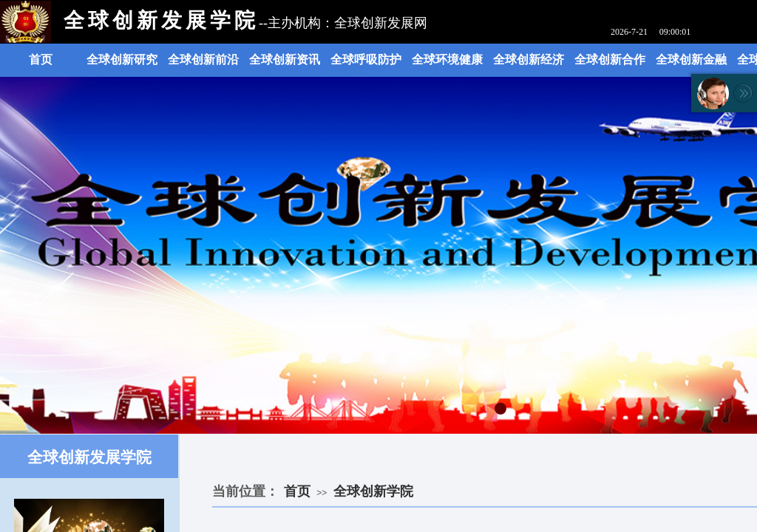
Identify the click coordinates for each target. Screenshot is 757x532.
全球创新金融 (691, 59)
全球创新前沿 (203, 59)
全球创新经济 (529, 59)
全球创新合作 (610, 59)
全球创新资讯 (285, 59)
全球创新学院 (373, 491)
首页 (41, 59)
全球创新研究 (122, 59)
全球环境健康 (447, 59)
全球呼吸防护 (366, 59)
